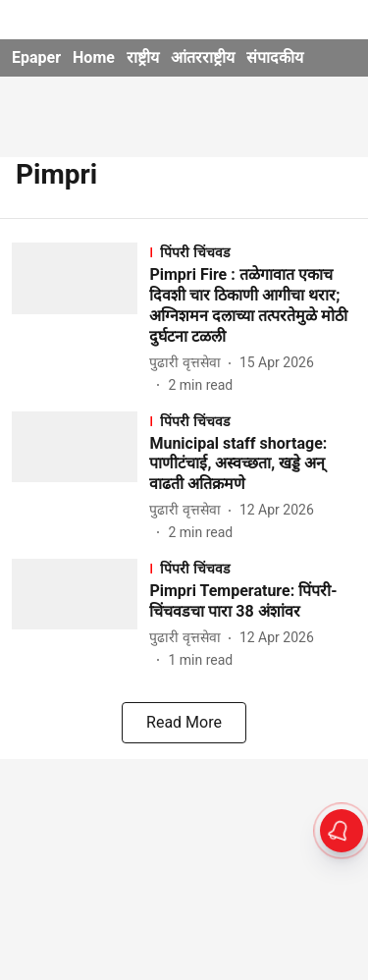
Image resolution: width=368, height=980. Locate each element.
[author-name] (188, 363)
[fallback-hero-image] (80, 319)
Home (94, 57)
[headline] (253, 306)
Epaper (36, 57)
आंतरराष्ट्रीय (203, 57)
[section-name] (253, 252)
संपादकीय (275, 57)
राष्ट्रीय (143, 57)
